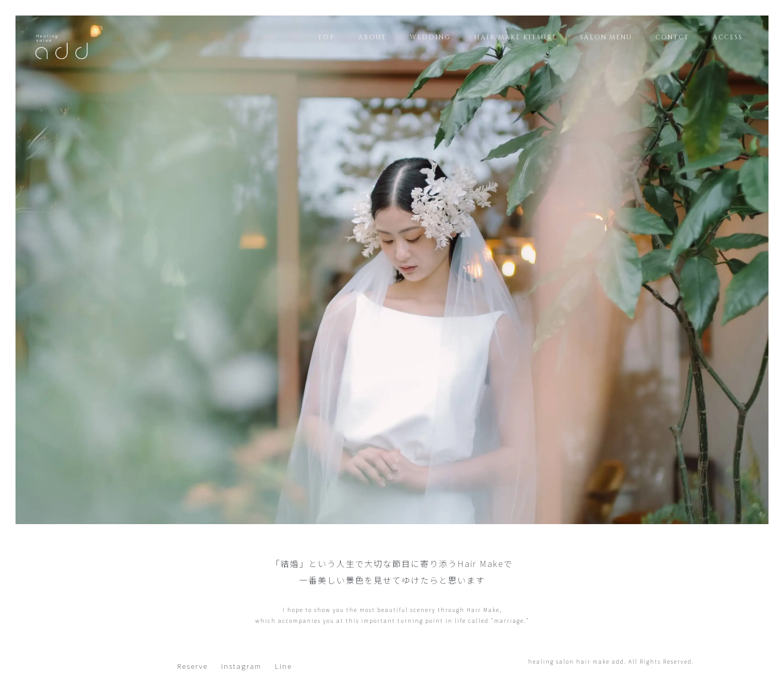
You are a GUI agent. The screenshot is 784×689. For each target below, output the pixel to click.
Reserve (193, 666)
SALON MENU (606, 37)
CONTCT (672, 37)
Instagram (241, 666)
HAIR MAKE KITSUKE (515, 37)
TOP (326, 37)
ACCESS (728, 37)
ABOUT (372, 37)
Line (283, 666)
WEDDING (430, 37)
